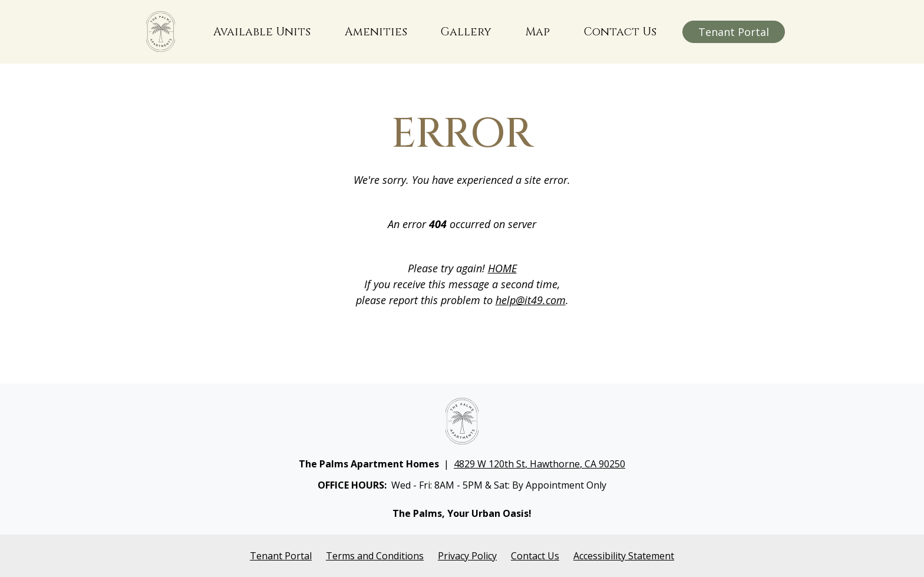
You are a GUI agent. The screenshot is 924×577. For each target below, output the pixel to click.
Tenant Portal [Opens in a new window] (734, 32)
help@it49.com (531, 300)
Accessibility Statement (624, 556)
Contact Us (620, 32)
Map (538, 32)
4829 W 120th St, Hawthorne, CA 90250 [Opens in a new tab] (539, 464)
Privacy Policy (467, 556)
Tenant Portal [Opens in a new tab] (281, 556)
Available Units (262, 32)
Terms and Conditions (375, 556)
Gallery (466, 32)
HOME (502, 268)
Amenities (376, 32)
